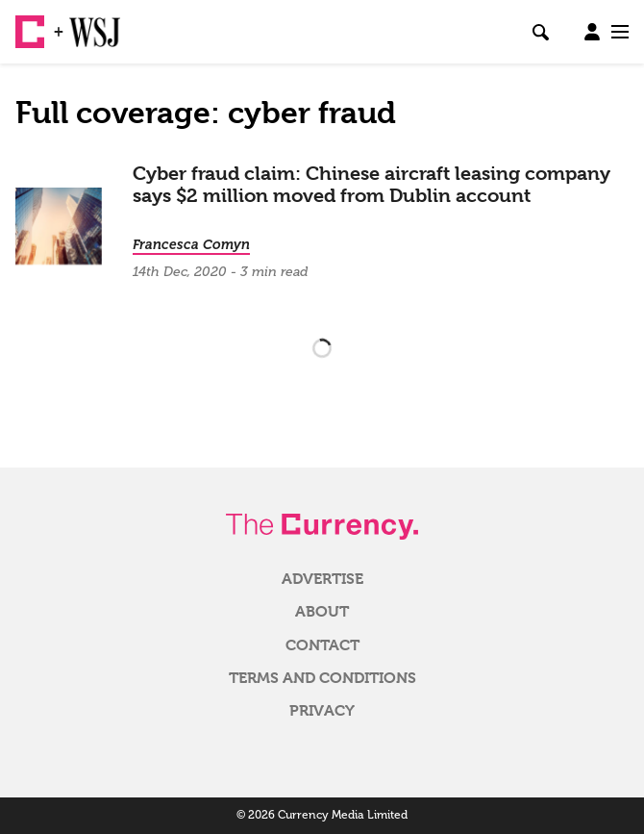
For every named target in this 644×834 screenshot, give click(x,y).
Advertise (322, 579)
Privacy (322, 711)
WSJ (85, 24)
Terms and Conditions (322, 678)
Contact (322, 645)
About (322, 612)
